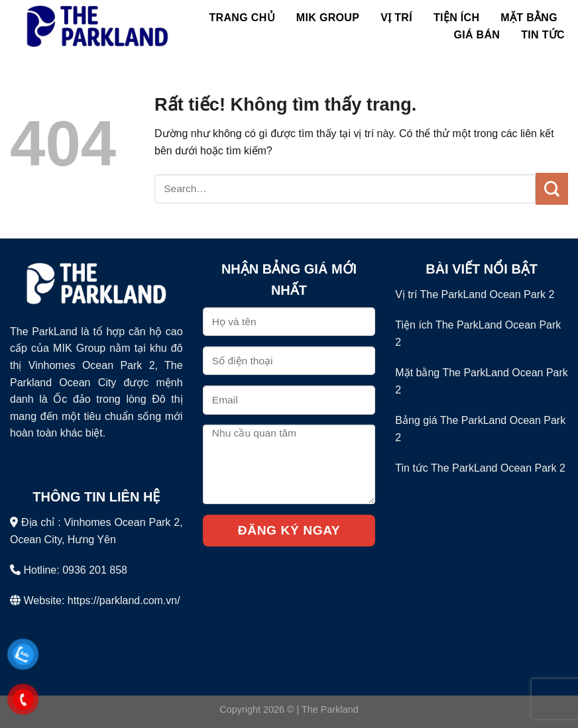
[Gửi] (552, 189)
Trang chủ (242, 18)
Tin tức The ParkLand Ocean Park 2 (480, 468)
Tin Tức (543, 35)
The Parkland (330, 709)
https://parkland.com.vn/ (124, 600)
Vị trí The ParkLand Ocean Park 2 (475, 294)
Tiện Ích (456, 18)
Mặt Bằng (529, 18)
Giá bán (477, 35)
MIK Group (328, 18)
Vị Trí (396, 18)
